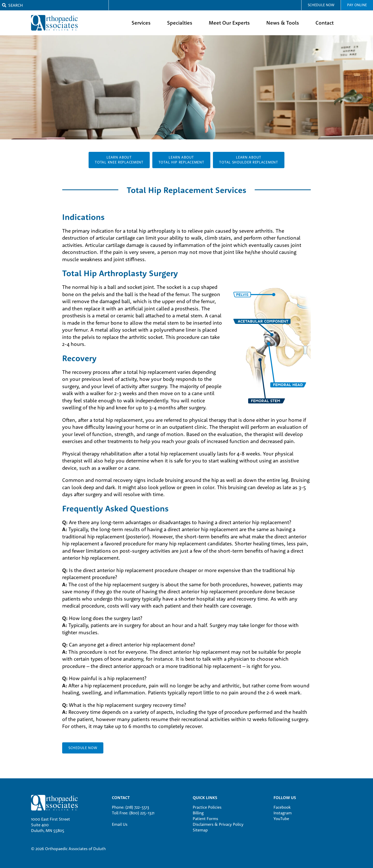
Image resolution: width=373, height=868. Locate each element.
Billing (198, 813)
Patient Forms (205, 819)
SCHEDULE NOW (83, 748)
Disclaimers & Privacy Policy (218, 824)
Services (141, 23)
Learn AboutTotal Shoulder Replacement (249, 160)
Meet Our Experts (229, 23)
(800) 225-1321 (142, 813)
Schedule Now (321, 5)
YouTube (281, 819)
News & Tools (283, 23)
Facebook (282, 807)
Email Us (120, 824)
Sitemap (200, 830)
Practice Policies (207, 807)
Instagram (283, 813)
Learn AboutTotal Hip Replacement (181, 160)
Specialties (180, 23)
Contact (325, 23)
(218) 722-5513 (137, 807)
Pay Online (357, 5)
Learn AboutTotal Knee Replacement (119, 160)
